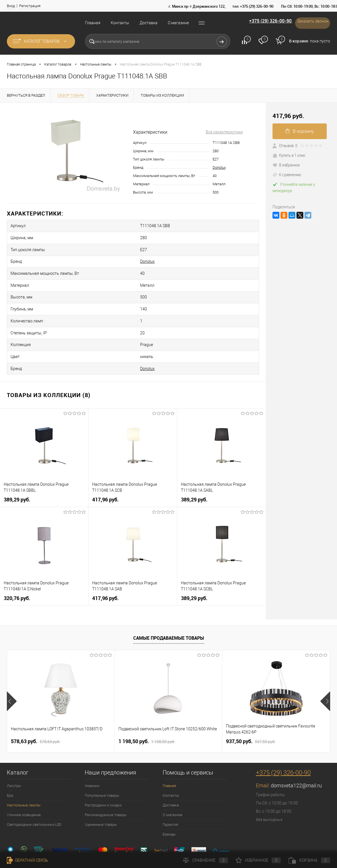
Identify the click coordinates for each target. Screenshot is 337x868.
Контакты (120, 23)
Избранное (258, 860)
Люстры (14, 757)
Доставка (149, 23)
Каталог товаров (41, 41)
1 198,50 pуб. (147, 713)
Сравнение (205, 860)
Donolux (219, 167)
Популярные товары (102, 767)
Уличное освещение (24, 786)
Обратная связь (28, 860)
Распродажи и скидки (103, 777)
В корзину (300, 131)
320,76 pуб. (17, 570)
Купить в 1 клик (289, 155)
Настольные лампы (24, 777)
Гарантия (170, 796)
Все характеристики (224, 132)
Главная (93, 23)
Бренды (169, 806)
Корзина (309, 860)
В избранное (286, 165)
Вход (11, 6)
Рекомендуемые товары (106, 786)
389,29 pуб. (17, 471)
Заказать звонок (309, 23)
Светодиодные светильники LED (34, 796)
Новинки (92, 757)
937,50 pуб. (251, 713)
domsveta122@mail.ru (296, 757)
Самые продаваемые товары (169, 609)
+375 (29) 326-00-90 (260, 23)
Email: (263, 757)
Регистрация (30, 6)
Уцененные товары (101, 796)
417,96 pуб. (105, 471)
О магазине (178, 23)
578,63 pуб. (36, 713)
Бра (10, 767)
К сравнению (287, 174)
